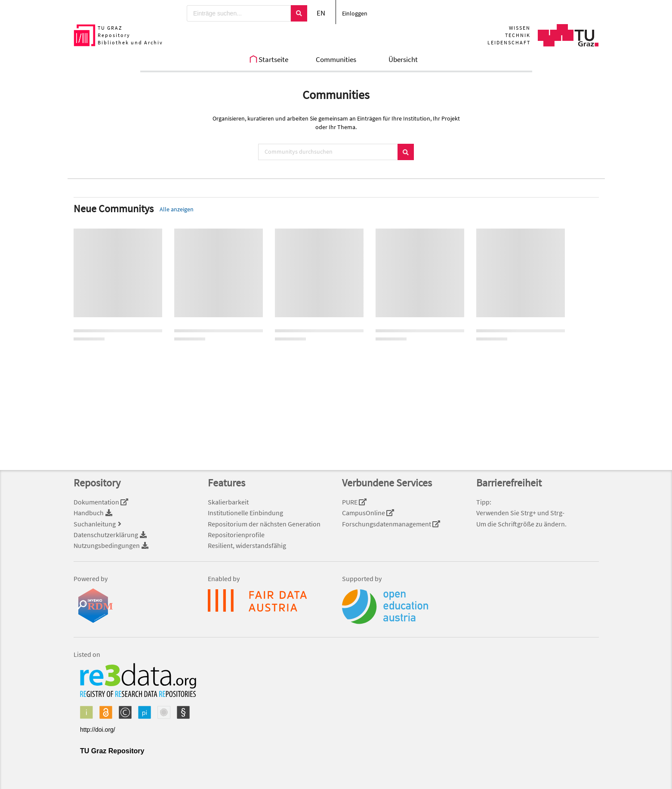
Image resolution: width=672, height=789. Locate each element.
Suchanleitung (99, 524)
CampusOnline (368, 513)
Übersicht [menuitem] (403, 59)
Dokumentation (101, 502)
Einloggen (355, 13)
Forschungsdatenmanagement (391, 524)
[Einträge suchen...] (239, 13)
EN (321, 13)
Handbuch (93, 513)
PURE (354, 502)
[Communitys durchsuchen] (328, 152)
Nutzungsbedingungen (111, 545)
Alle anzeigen (177, 209)
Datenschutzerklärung (111, 535)
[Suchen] (299, 13)
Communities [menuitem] (336, 59)
